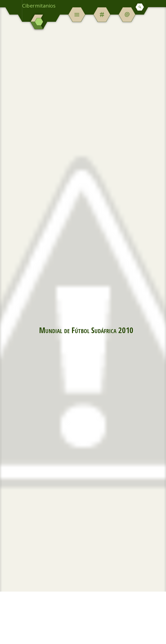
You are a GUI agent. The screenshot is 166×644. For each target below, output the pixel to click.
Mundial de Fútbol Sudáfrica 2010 (86, 330)
